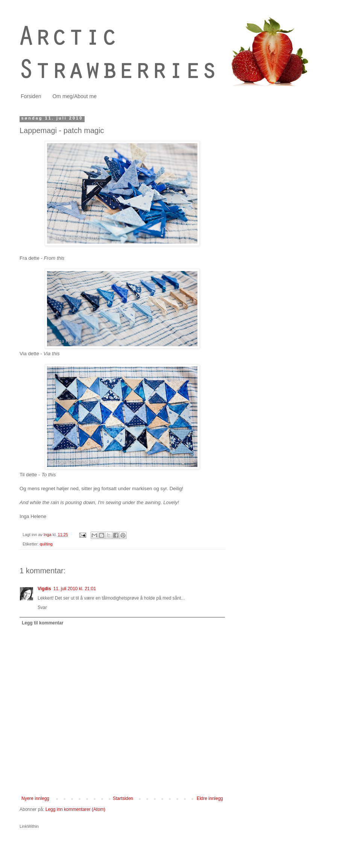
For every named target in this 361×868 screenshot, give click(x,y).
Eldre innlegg (210, 798)
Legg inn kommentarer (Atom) (75, 809)
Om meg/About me (74, 96)
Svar (42, 607)
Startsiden (123, 798)
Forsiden (31, 96)
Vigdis (44, 589)
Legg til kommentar (43, 623)
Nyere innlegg (35, 798)
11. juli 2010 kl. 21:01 (75, 589)
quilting (46, 544)
